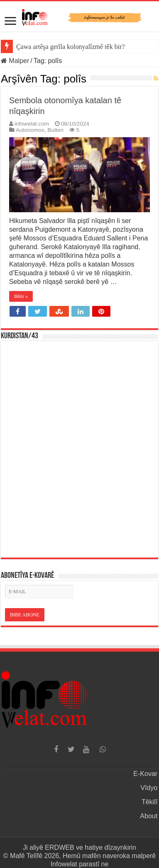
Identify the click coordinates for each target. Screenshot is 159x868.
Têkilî (149, 802)
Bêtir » (21, 296)
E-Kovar (145, 774)
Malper (15, 61)
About (149, 816)
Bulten (55, 130)
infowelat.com (32, 124)
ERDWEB (59, 847)
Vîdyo (149, 788)
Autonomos (30, 130)
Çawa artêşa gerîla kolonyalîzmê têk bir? (71, 47)
